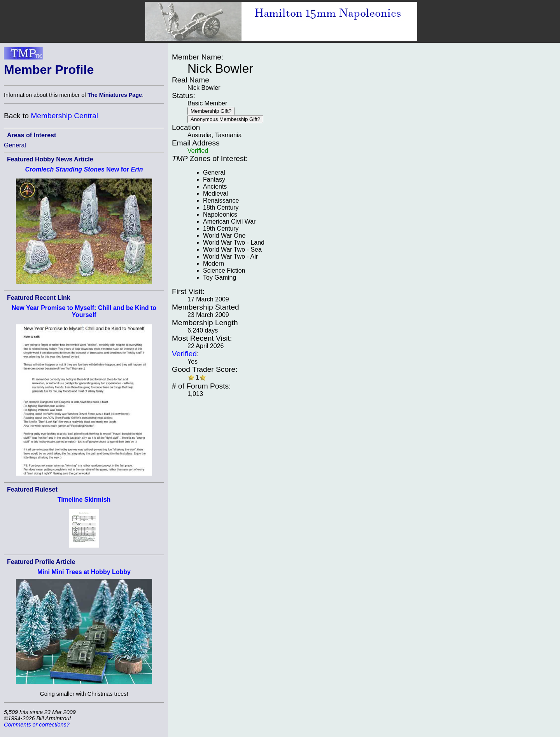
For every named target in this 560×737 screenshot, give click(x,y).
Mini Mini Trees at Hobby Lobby (84, 572)
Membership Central (64, 116)
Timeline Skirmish (84, 500)
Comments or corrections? (37, 725)
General (15, 145)
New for (84, 169)
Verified (184, 354)
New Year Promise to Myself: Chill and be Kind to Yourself (84, 311)
